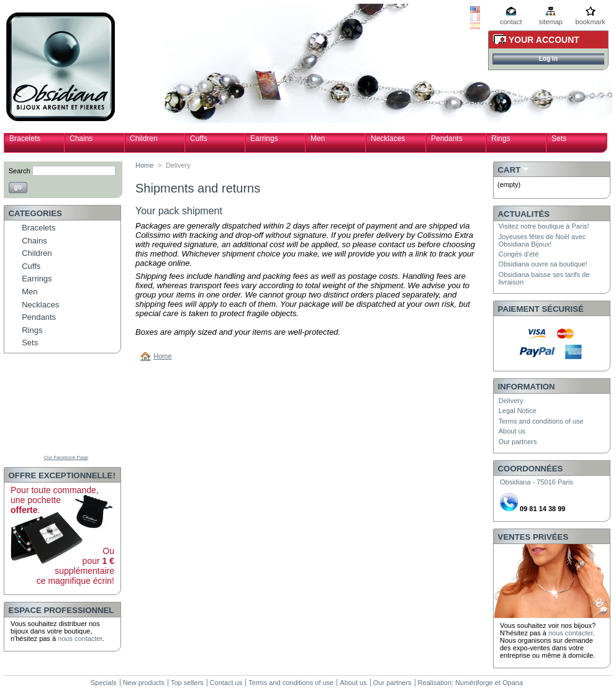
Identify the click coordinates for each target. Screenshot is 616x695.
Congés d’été (519, 254)
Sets (559, 139)
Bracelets (25, 139)
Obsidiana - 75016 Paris (537, 482)
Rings (501, 139)
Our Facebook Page (66, 457)
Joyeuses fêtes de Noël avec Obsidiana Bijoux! (542, 240)
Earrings (264, 139)
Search (20, 171)
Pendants (447, 139)
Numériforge (474, 683)
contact (511, 22)
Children (144, 139)
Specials (104, 683)
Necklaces (388, 139)
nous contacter (80, 638)
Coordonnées (531, 469)
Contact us (226, 683)
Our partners (518, 442)
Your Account (544, 40)
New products (144, 683)
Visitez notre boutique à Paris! (544, 226)
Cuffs (199, 139)
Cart (510, 170)
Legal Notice (518, 411)
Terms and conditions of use (541, 421)
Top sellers (187, 683)
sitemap (550, 22)
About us (512, 431)
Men (318, 139)
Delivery (511, 401)
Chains (81, 139)
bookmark (591, 22)
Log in (548, 59)
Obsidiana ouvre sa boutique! (543, 264)
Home (144, 165)
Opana (513, 683)
